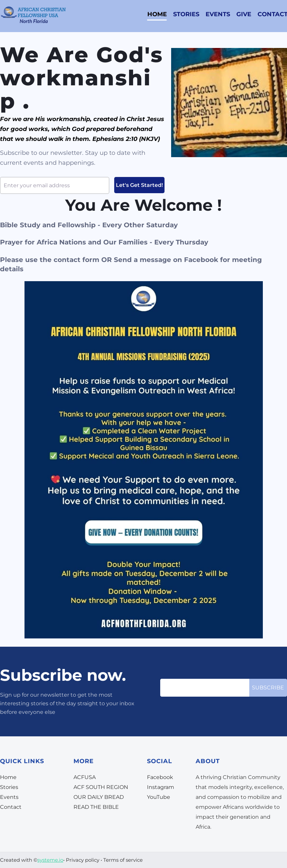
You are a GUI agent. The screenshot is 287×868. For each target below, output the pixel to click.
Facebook (201, 260)
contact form (76, 260)
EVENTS (218, 14)
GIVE (244, 14)
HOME (157, 14)
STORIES (186, 14)
